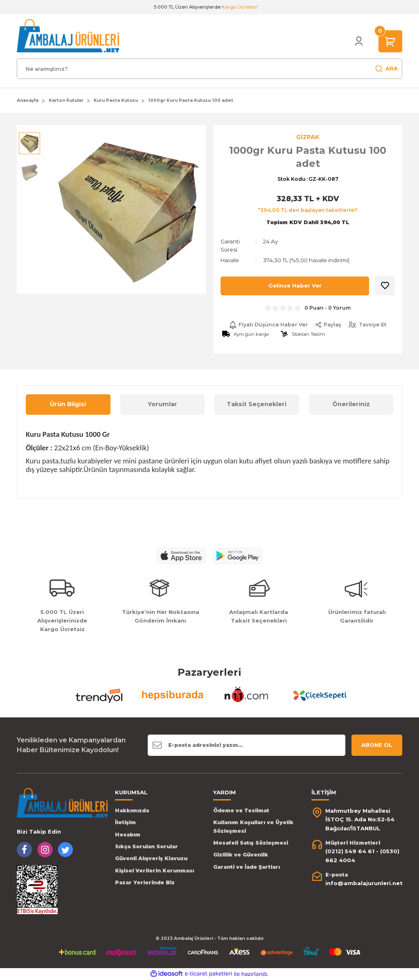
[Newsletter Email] (247, 745)
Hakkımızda (132, 810)
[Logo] (68, 36)
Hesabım (128, 835)
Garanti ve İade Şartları (247, 867)
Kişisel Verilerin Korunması (154, 871)
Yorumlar (162, 405)
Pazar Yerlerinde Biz (145, 883)
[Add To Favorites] (385, 285)
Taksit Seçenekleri (257, 405)
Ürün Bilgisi (68, 405)
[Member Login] (359, 41)
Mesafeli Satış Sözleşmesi (251, 843)
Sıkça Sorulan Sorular (146, 846)
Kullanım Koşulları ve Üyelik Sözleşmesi (253, 827)
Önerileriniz (351, 405)
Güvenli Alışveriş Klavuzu (151, 859)
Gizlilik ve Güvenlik (241, 855)
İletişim (125, 823)
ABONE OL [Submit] (377, 745)
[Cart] (390, 41)
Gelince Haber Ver (295, 286)
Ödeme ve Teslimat (241, 810)
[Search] (209, 69)
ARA (386, 69)
